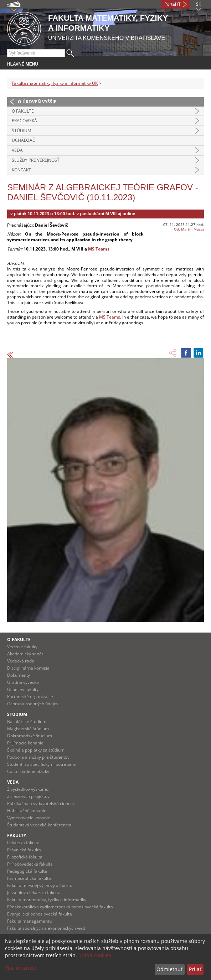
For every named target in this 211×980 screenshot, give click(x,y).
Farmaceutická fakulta (29, 878)
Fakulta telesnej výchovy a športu (40, 885)
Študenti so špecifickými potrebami (42, 764)
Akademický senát (25, 654)
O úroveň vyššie (37, 102)
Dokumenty (19, 675)
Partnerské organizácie (30, 697)
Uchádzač (24, 140)
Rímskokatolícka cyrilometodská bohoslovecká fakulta (60, 907)
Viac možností (21, 968)
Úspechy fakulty (23, 689)
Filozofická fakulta (25, 857)
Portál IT (173, 4)
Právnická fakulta (24, 850)
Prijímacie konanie (25, 743)
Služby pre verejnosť (36, 160)
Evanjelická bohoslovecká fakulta (40, 914)
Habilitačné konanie (27, 811)
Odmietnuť (169, 969)
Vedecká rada (21, 661)
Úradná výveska (23, 682)
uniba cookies (95, 955)
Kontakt (21, 170)
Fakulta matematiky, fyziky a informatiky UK (55, 83)
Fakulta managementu (29, 921)
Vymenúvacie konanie (29, 818)
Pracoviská (24, 121)
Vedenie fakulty (22, 647)
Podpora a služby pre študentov (38, 757)
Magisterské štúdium (28, 729)
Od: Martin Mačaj (189, 229)
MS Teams (99, 249)
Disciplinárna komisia (28, 668)
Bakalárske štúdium (27, 721)
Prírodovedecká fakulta (30, 864)
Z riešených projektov (28, 796)
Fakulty (17, 835)
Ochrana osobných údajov (33, 704)
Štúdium (22, 131)
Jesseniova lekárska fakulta (34, 893)
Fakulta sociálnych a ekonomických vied (46, 928)
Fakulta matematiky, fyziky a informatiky (47, 900)
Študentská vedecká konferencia (39, 825)
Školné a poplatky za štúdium (36, 750)
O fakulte (23, 111)
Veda (17, 150)
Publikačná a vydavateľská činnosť (41, 803)
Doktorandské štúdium (30, 736)
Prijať (195, 969)
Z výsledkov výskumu (28, 789)
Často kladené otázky (28, 771)
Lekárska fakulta (23, 843)
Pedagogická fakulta (27, 871)
